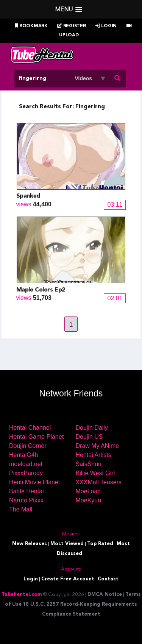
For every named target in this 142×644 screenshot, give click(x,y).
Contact (108, 579)
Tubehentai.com (22, 595)
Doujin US (89, 437)
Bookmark (31, 26)
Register (71, 26)
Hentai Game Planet (36, 437)
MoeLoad (88, 491)
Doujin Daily (92, 428)
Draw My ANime (98, 446)
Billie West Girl (95, 473)
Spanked (28, 196)
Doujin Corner (28, 446)
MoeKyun (89, 500)
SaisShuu (89, 464)
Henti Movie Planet (34, 482)
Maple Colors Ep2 (41, 290)
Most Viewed (67, 544)
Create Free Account (68, 579)
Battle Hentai (27, 491)
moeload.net (26, 464)
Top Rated (100, 544)
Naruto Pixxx (26, 500)
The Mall (21, 509)
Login (106, 26)
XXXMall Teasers (99, 482)
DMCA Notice (105, 595)
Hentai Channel (30, 428)
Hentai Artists (94, 455)
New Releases (30, 544)
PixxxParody (26, 473)
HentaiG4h (24, 455)
